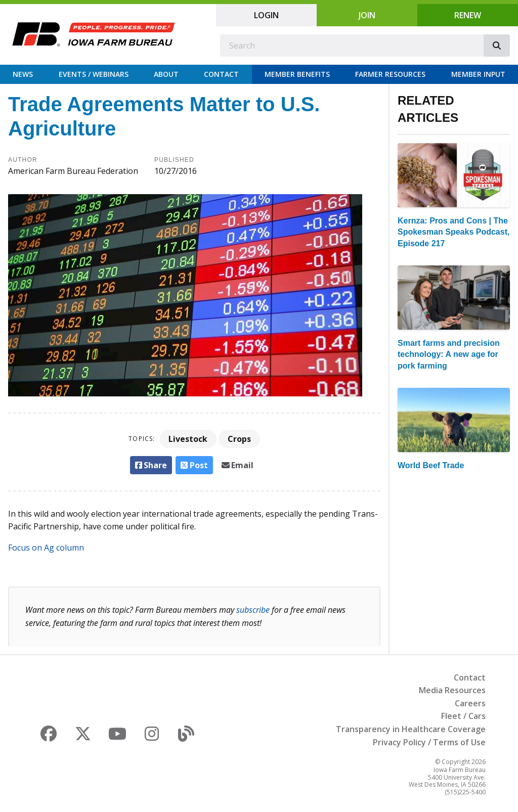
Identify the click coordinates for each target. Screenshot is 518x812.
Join (367, 15)
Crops (239, 439)
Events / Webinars (94, 74)
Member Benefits (297, 74)
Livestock (188, 439)
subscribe (253, 610)
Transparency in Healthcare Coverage (411, 729)
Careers (470, 703)
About (166, 74)
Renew (468, 15)
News (23, 74)
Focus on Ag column (46, 548)
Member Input (478, 74)
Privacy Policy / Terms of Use (429, 742)
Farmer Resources (390, 74)
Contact (221, 74)
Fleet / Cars (463, 716)
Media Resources (452, 690)
